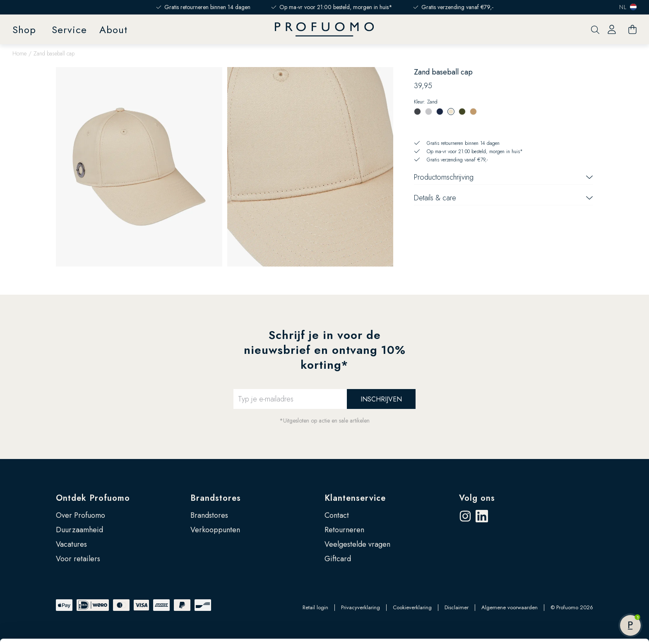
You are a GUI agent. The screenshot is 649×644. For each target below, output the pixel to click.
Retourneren (344, 530)
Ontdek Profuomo (93, 498)
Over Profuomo (81, 515)
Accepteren (580, 560)
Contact (337, 515)
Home (19, 53)
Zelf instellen (580, 586)
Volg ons (477, 498)
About (113, 30)
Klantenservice (355, 498)
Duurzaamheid (79, 530)
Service (69, 30)
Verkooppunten (215, 530)
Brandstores (216, 498)
